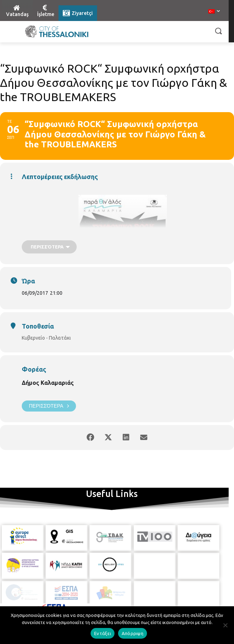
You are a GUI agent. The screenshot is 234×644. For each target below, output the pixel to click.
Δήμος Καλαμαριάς (48, 383)
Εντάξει (103, 633)
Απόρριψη (133, 633)
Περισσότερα (49, 406)
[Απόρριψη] (225, 625)
